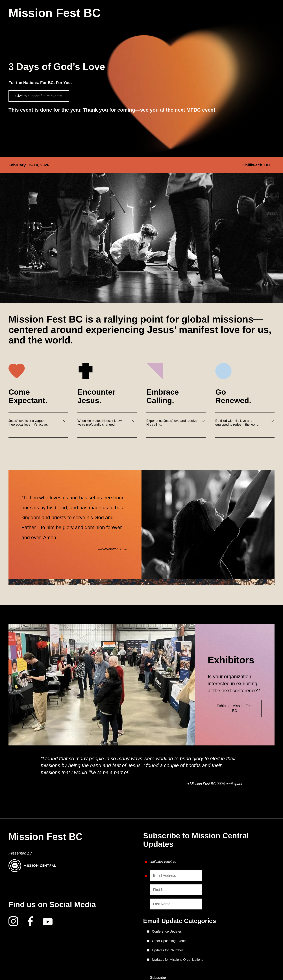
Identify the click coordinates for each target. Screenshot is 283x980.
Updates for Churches (168, 950)
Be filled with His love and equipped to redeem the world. (237, 423)
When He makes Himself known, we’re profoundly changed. (101, 423)
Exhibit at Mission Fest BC (235, 708)
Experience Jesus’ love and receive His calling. (172, 423)
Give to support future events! (39, 96)
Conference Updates (167, 932)
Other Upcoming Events (169, 941)
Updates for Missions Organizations (178, 960)
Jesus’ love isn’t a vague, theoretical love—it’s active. (28, 423)
